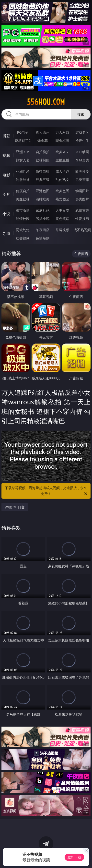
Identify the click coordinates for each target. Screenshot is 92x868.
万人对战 (62, 132)
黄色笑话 (62, 219)
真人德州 (43, 132)
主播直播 (62, 160)
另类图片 (82, 199)
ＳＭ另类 (82, 160)
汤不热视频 (82, 230)
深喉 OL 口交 (15, 507)
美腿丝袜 (23, 199)
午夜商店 (43, 230)
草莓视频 (62, 230)
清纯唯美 (43, 199)
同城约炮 (23, 230)
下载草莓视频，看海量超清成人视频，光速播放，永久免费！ (46, 491)
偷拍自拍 (43, 171)
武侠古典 (82, 210)
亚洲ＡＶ (23, 152)
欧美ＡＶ (62, 152)
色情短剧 (43, 238)
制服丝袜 (23, 180)
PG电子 (23, 132)
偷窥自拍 (23, 191)
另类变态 (82, 180)
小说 (6, 214)
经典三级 (43, 180)
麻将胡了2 (23, 141)
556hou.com (46, 102)
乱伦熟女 (62, 180)
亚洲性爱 (23, 171)
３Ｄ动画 (82, 152)
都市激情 (23, 210)
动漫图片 (82, 191)
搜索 (81, 114)
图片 (6, 194)
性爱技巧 (82, 219)
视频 (6, 155)
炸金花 (43, 141)
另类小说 (43, 219)
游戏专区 (82, 132)
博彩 (6, 136)
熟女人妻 (23, 160)
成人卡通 (62, 171)
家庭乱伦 (43, 210)
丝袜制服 (43, 160)
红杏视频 (23, 238)
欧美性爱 (82, 171)
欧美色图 (62, 191)
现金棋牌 (62, 141)
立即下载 (74, 857)
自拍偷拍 (43, 152)
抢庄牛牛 (82, 141)
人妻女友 (62, 210)
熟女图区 (62, 199)
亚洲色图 (43, 191)
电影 (6, 175)
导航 (6, 233)
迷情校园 (23, 219)
